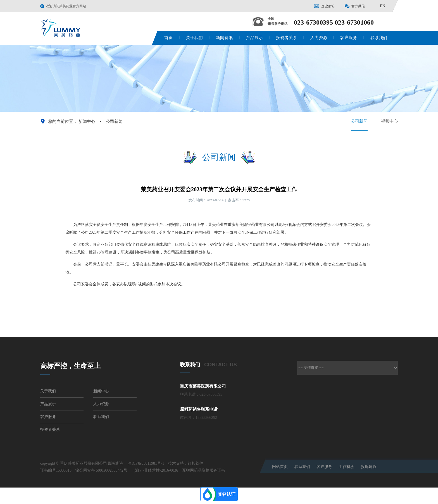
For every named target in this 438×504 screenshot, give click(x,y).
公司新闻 (359, 125)
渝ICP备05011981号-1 (146, 463)
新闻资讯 (224, 38)
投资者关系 (286, 38)
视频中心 (389, 121)
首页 (168, 38)
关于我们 (194, 38)
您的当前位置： (63, 121)
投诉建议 (369, 467)
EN (383, 6)
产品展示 (254, 38)
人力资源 (319, 38)
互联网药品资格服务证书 (204, 470)
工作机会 (347, 467)
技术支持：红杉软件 (186, 463)
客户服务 (349, 38)
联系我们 (379, 38)
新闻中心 (87, 121)
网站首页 (280, 467)
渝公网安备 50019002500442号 (101, 470)
